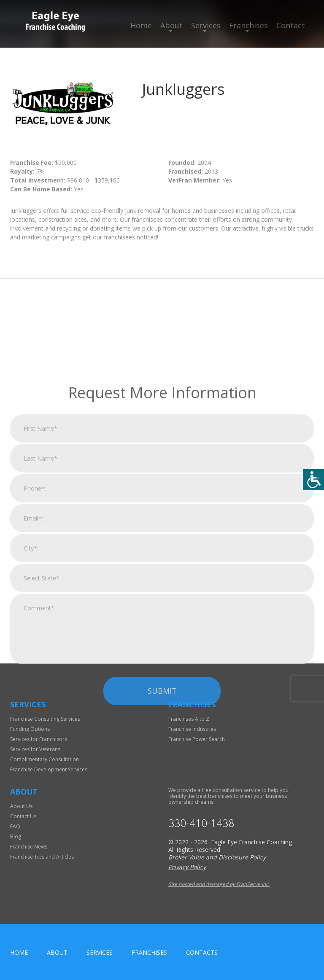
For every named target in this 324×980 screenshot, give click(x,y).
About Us (21, 806)
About (171, 25)
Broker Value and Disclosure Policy (217, 857)
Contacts (202, 952)
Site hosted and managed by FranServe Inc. (219, 884)
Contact (291, 25)
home (19, 952)
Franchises (248, 25)
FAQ (15, 826)
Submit (162, 784)
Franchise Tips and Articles (42, 857)
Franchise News (29, 847)
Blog (16, 836)
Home (141, 25)
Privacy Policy (187, 867)
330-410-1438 (201, 823)
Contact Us (23, 816)
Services (206, 25)
